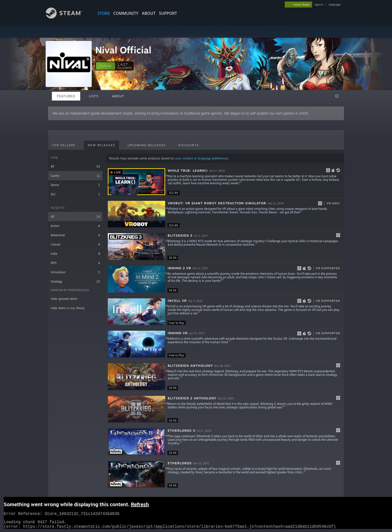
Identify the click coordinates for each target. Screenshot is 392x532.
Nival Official (123, 50)
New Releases (102, 145)
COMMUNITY (126, 13)
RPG (75, 263)
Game (75, 176)
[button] (106, 66)
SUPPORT (168, 13)
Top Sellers (64, 145)
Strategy (75, 281)
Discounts (189, 145)
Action (75, 226)
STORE (104, 13)
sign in (319, 5)
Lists (94, 96)
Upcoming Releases (147, 145)
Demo (75, 185)
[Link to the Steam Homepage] (68, 17)
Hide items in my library (68, 308)
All (75, 166)
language (335, 5)
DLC (75, 194)
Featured (66, 96)
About (149, 13)
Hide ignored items (64, 299)
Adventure (75, 235)
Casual (75, 244)
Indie (75, 254)
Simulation (75, 272)
